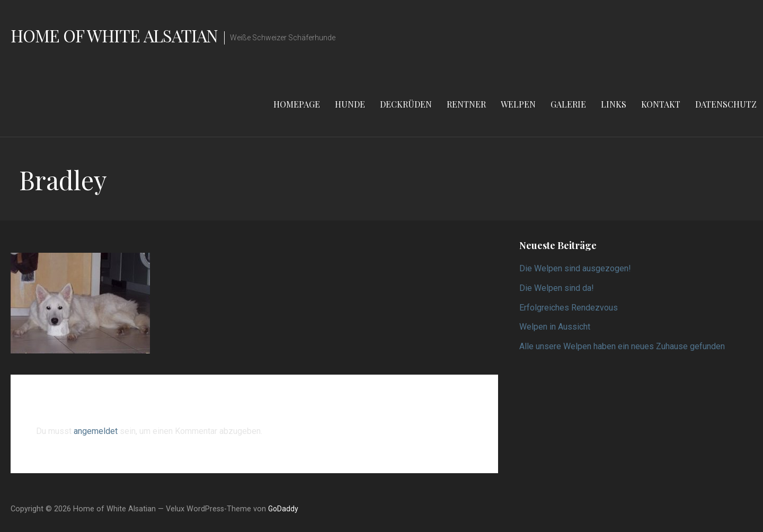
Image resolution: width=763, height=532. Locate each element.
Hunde (350, 104)
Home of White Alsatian (114, 35)
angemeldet (96, 431)
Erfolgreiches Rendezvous (569, 308)
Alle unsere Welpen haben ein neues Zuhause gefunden (622, 346)
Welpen (518, 104)
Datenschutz (726, 104)
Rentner (466, 104)
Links (614, 104)
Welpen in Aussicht (555, 327)
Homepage (297, 104)
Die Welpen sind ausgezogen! (575, 268)
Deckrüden (406, 104)
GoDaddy (283, 509)
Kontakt (661, 104)
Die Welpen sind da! (557, 288)
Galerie (568, 104)
